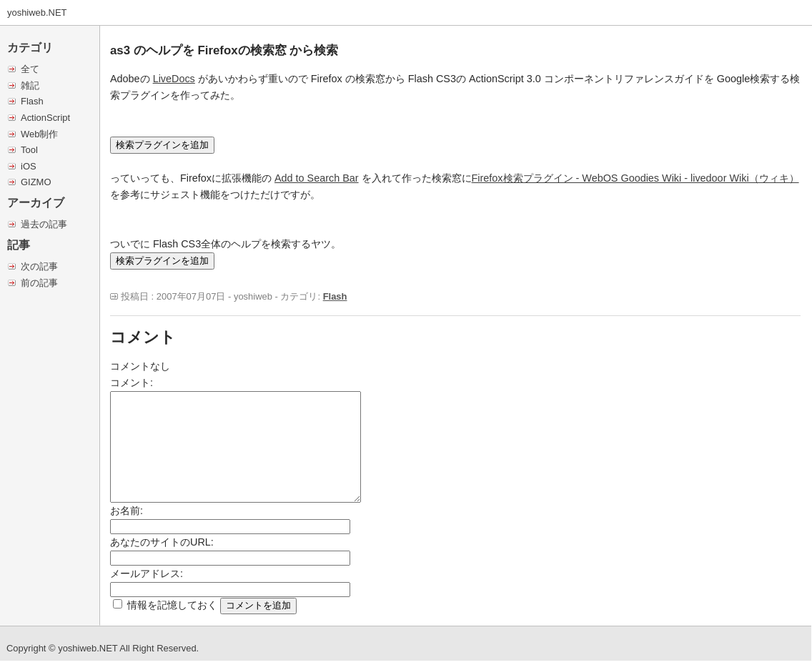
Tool (29, 150)
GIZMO (36, 182)
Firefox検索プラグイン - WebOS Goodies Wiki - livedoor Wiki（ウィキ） (635, 178)
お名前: (127, 511)
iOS (29, 166)
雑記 (30, 85)
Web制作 (39, 134)
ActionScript (45, 118)
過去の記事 (44, 224)
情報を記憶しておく (172, 605)
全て (30, 69)
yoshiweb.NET (37, 13)
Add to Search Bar (317, 178)
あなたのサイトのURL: (162, 542)
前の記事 (39, 283)
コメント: (132, 383)
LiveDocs (174, 79)
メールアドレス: (147, 573)
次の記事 (39, 266)
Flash (32, 101)
